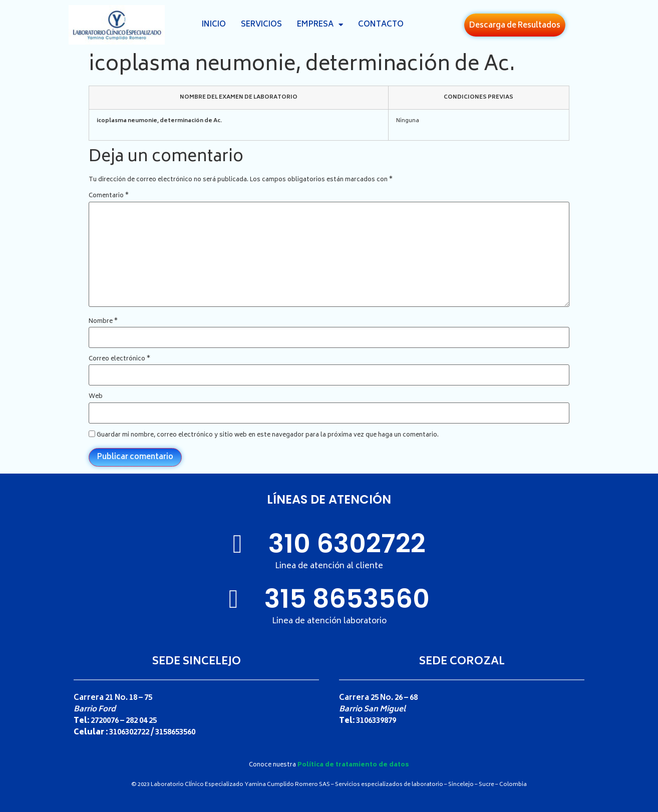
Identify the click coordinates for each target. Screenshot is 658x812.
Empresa (320, 25)
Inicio (214, 25)
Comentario (109, 196)
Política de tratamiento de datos (353, 765)
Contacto (381, 25)
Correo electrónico (119, 359)
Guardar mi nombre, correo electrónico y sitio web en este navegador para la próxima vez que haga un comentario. (268, 436)
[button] (515, 25)
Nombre (103, 322)
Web (96, 397)
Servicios (261, 25)
